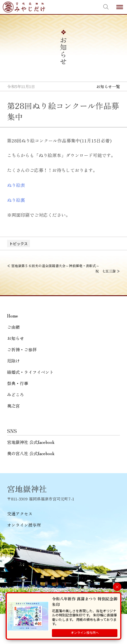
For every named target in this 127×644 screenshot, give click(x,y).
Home (13, 316)
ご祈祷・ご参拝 (22, 349)
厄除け (13, 361)
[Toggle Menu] (120, 7)
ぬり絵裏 (16, 200)
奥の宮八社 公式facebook (31, 453)
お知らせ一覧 (108, 86)
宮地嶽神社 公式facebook (31, 442)
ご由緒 (13, 327)
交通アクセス (20, 514)
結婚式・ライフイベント (30, 372)
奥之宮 (13, 406)
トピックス (18, 244)
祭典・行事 (18, 383)
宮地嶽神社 (24, 7)
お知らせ (16, 338)
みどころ (16, 394)
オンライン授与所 (24, 525)
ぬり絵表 (16, 185)
